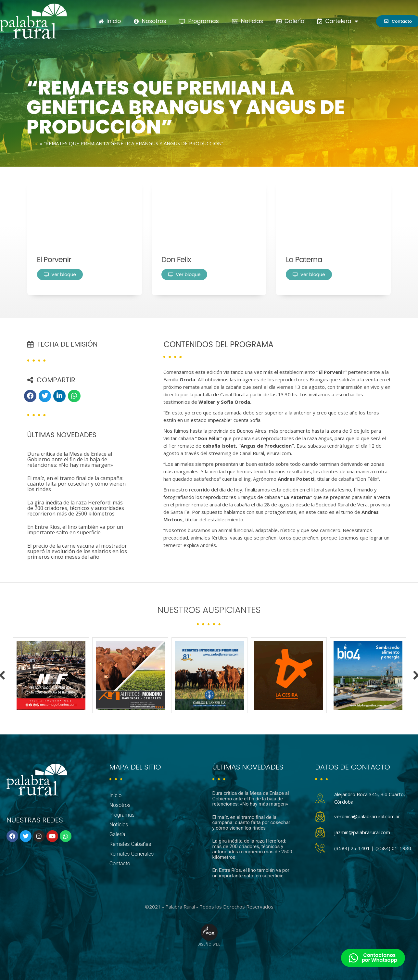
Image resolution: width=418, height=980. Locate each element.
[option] (51, 675)
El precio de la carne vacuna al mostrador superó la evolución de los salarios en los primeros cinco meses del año (77, 551)
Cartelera (338, 21)
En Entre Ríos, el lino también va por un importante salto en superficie (75, 530)
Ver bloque (60, 274)
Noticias (247, 21)
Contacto (120, 864)
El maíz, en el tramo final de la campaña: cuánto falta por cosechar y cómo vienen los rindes (76, 484)
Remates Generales (132, 854)
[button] (30, 396)
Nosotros (150, 21)
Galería (290, 21)
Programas (199, 21)
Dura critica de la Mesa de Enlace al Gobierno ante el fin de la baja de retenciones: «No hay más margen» (70, 459)
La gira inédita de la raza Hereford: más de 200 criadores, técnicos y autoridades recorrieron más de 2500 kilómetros (76, 508)
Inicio (110, 21)
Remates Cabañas (130, 844)
